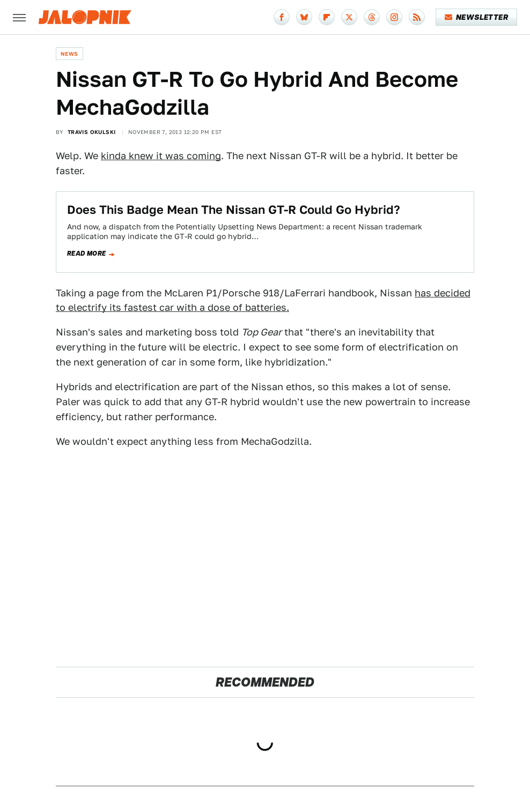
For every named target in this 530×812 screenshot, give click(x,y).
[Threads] (372, 17)
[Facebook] (282, 17)
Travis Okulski (92, 132)
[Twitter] (349, 17)
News (69, 54)
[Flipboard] (327, 17)
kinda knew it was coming (161, 156)
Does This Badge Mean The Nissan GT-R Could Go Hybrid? (234, 210)
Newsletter (477, 17)
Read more (87, 254)
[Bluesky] (304, 17)
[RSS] (417, 17)
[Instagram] (394, 17)
